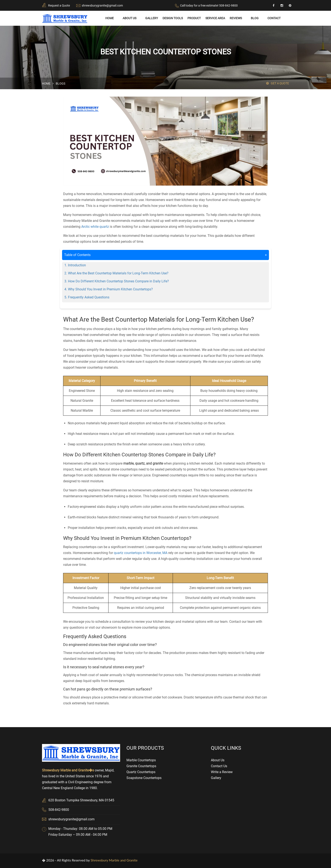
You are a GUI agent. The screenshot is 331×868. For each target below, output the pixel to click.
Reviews (236, 18)
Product (194, 18)
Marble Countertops (141, 760)
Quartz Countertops (141, 772)
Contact (274, 18)
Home (110, 18)
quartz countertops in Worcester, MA (141, 553)
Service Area (215, 18)
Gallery (152, 18)
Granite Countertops (141, 766)
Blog (255, 18)
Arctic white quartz (95, 226)
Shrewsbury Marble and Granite (114, 860)
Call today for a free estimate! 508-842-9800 (209, 5)
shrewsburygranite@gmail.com (102, 5)
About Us (130, 18)
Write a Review (222, 772)
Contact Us (219, 766)
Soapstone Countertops (144, 778)
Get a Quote (278, 83)
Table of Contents (165, 255)
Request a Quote (59, 5)
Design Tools (173, 18)
